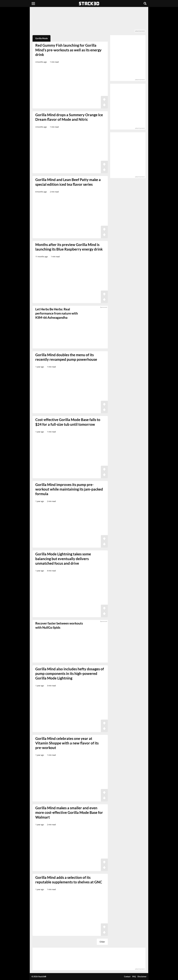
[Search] (145, 3)
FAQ (134, 977)
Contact (127, 977)
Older (102, 942)
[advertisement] (89, 21)
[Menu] (33, 3)
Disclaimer (142, 977)
